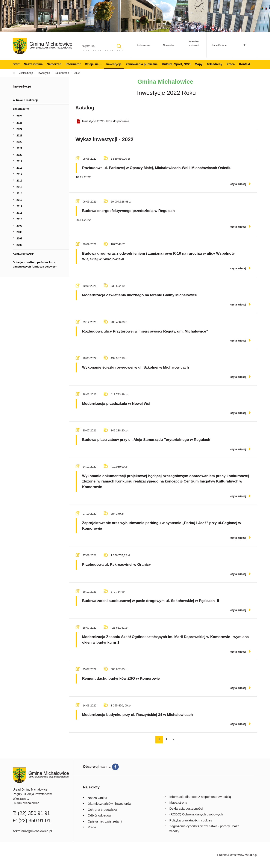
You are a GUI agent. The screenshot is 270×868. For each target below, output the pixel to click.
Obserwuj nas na (97, 767)
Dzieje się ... (93, 64)
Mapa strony (178, 802)
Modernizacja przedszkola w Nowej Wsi (116, 404)
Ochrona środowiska (102, 810)
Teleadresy (214, 64)
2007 (19, 239)
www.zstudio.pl (247, 855)
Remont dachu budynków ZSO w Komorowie (121, 678)
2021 (19, 148)
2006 (19, 245)
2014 (19, 194)
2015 (19, 187)
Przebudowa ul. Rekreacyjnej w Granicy (117, 565)
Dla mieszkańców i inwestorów (110, 804)
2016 (19, 181)
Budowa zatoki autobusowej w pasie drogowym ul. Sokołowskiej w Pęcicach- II (151, 601)
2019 (19, 161)
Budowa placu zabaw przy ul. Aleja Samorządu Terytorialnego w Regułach (146, 440)
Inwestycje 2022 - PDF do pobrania (106, 121)
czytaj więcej (238, 184)
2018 (19, 168)
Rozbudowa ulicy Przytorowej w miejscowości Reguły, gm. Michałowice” (145, 331)
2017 (19, 174)
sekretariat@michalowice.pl (32, 831)
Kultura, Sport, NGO (176, 64)
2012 (19, 206)
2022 (19, 142)
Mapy (199, 64)
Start (16, 64)
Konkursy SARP (23, 254)
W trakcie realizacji (25, 100)
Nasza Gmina (33, 64)
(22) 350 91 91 (34, 813)
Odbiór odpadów (100, 815)
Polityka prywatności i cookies (191, 820)
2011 (19, 213)
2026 (19, 116)
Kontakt (245, 64)
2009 (19, 226)
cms (233, 855)
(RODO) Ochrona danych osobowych (196, 814)
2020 (19, 155)
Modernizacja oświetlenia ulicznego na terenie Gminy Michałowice (140, 295)
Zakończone (21, 109)
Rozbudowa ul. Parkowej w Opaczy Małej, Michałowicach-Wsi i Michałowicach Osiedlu (157, 168)
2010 (19, 219)
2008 (19, 232)
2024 (19, 129)
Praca (231, 64)
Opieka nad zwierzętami (105, 821)
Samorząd (54, 64)
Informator (73, 64)
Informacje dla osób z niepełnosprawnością (200, 797)
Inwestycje (114, 64)
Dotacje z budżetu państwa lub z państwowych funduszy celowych (35, 264)
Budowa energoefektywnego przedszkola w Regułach (129, 211)
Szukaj (119, 46)
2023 (19, 136)
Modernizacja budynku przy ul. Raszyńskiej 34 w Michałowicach (138, 715)
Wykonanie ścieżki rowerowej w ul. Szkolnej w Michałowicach (136, 367)
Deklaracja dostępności (186, 808)
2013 (19, 200)
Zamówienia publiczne (142, 64)
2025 (19, 123)
